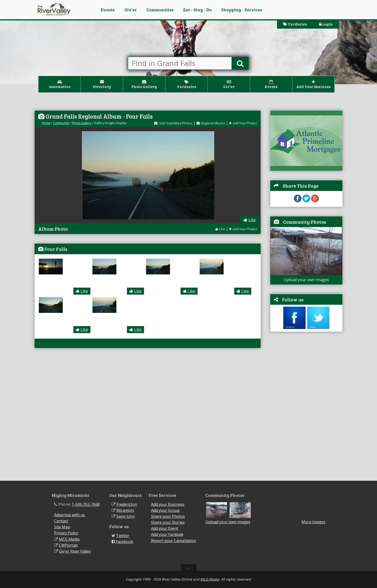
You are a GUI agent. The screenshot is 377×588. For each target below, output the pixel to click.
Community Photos (305, 222)
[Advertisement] (306, 409)
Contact (61, 521)
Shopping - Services (242, 10)
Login (326, 24)
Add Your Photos (243, 123)
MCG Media (69, 539)
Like (250, 220)
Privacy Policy (66, 533)
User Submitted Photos (173, 123)
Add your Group (165, 510)
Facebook (125, 542)
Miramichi (125, 510)
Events (108, 10)
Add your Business (168, 504)
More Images (314, 522)
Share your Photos (168, 516)
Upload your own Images (306, 280)
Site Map (62, 527)
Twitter (123, 536)
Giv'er (131, 10)
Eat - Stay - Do (197, 10)
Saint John (126, 516)
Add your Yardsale (167, 534)
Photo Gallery (82, 123)
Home (46, 123)
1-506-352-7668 (86, 504)
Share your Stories (168, 522)
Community (61, 123)
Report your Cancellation (173, 541)
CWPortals (68, 545)
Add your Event (165, 528)
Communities (160, 10)
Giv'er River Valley (75, 551)
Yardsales (295, 24)
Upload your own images (228, 522)
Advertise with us (69, 515)
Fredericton (127, 504)
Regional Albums (211, 123)
